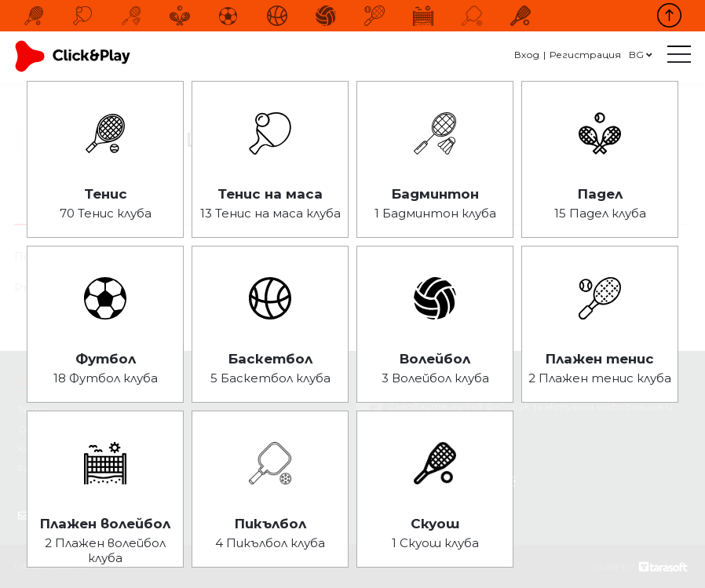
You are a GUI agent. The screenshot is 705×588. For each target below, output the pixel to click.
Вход (527, 55)
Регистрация (585, 55)
